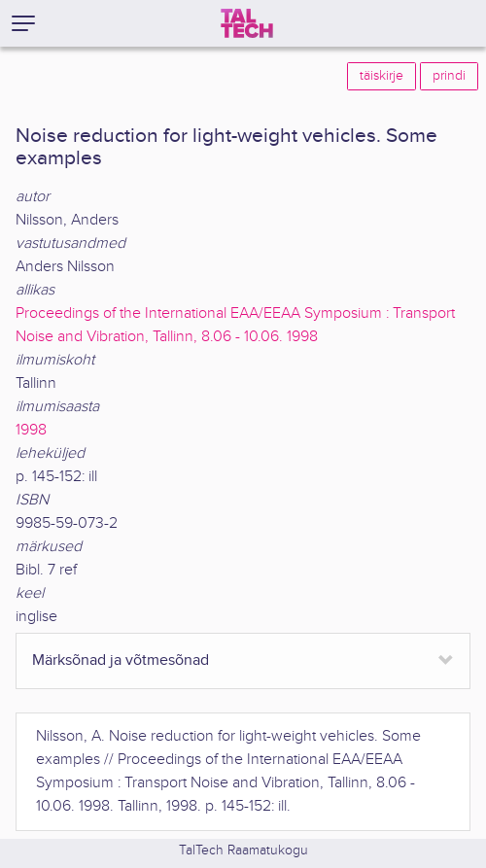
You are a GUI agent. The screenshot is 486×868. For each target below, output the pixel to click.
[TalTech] (247, 23)
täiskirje (382, 76)
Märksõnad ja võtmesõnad (121, 660)
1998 (31, 430)
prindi (449, 76)
